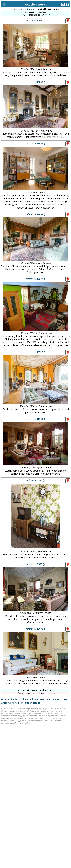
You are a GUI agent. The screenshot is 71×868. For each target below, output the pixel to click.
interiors (30, 9)
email (16, 703)
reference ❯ (36, 21)
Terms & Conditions (23, 723)
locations (17, 9)
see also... (42, 12)
